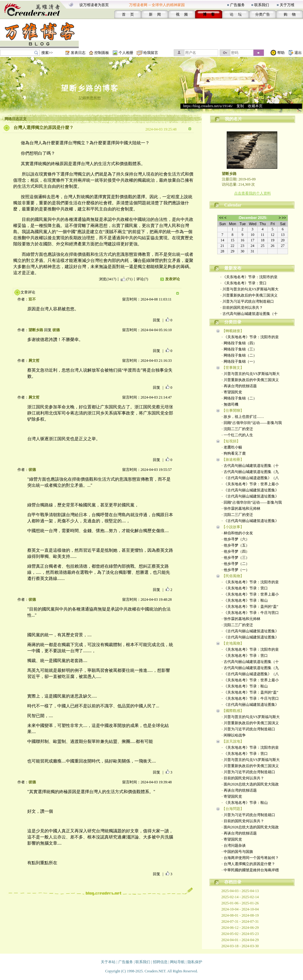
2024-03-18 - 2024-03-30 (240, 946)
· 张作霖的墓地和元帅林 (241, 509)
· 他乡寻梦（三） (236, 558)
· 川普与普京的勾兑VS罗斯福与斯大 (250, 289)
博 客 (209, 14)
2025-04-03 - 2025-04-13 (240, 891)
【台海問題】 (233, 809)
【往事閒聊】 (233, 411)
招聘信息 (160, 962)
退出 (298, 53)
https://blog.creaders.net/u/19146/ (208, 106)
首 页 (128, 14)
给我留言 (151, 53)
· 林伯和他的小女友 (237, 533)
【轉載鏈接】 (233, 331)
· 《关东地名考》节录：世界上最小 (250, 484)
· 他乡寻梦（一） (236, 570)
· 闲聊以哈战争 (234, 735)
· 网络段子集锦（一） (239, 361)
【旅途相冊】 (233, 460)
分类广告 (263, 14)
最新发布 (233, 268)
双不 (32, 299)
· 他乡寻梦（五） (236, 545)
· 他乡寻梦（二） (236, 564)
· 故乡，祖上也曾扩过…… (243, 417)
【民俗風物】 (233, 576)
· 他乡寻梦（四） (236, 551)
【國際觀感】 (233, 711)
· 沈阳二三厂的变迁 (237, 429)
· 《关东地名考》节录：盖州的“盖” (250, 607)
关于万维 (287, 5)
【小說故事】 (233, 527)
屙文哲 (34, 361)
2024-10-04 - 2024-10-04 (240, 909)
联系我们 (262, 5)
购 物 (290, 14)
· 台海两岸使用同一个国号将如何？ (250, 858)
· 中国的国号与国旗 (237, 852)
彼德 (56, 330)
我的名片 (233, 119)
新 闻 (155, 14)
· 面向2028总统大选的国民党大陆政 (250, 784)
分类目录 (233, 322)
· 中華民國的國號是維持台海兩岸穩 (250, 870)
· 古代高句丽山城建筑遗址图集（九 (250, 472)
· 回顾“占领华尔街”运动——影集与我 (252, 423)
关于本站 (108, 962)
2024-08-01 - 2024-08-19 (240, 915)
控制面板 (102, 53)
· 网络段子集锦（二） (239, 355)
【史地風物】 (233, 643)
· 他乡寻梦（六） (236, 539)
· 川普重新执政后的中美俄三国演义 (249, 295)
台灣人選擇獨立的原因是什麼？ (44, 128)
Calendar (233, 205)
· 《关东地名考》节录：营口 (244, 283)
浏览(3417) (108, 279)
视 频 (182, 14)
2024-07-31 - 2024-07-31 (240, 921)
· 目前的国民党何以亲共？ (242, 308)
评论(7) (142, 279)
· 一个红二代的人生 (237, 435)
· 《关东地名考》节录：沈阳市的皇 (249, 277)
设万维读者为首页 (94, 5)
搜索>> (47, 53)
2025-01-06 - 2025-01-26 (240, 903)
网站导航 (177, 962)
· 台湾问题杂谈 (234, 846)
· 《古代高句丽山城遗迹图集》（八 (250, 478)
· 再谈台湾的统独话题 (239, 386)
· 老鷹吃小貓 (232, 447)
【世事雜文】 (233, 368)
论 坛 (236, 14)
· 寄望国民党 (232, 392)
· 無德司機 (230, 404)
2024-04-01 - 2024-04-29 (240, 940)
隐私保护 (195, 962)
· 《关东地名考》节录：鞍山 (245, 600)
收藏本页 (255, 106)
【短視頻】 (231, 441)
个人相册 (126, 53)
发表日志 (78, 53)
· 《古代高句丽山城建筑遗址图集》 (250, 490)
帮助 (281, 53)
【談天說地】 (233, 741)
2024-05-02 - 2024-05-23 (240, 934)
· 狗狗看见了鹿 (234, 453)
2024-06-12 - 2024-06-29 (240, 928)
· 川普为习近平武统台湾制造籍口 (247, 301)
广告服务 (237, 5)
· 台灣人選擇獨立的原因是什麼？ (248, 864)
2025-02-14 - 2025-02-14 (240, 897)
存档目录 (233, 882)
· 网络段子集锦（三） (239, 349)
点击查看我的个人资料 (252, 193)
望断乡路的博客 (90, 88)
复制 (240, 106)
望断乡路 (36, 330)
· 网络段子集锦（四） (239, 343)
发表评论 (172, 279)
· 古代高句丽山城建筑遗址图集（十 (249, 314)
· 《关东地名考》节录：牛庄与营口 (250, 613)
